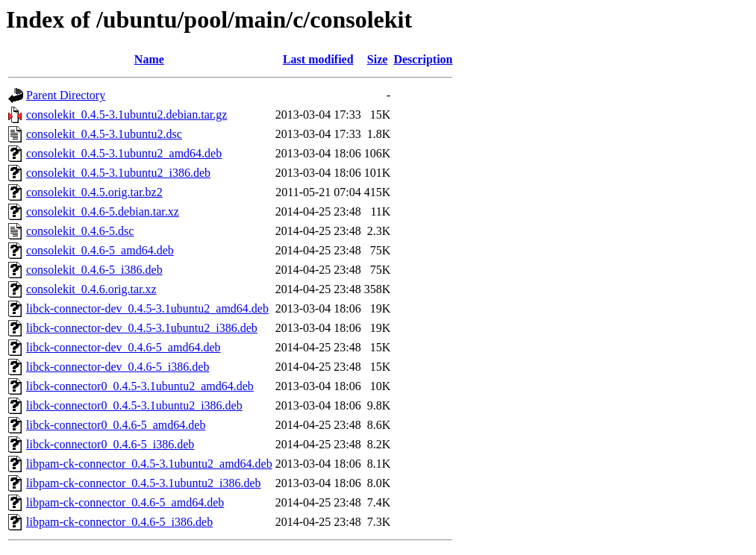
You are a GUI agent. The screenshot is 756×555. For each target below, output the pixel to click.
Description (423, 59)
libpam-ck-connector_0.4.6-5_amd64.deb (125, 502)
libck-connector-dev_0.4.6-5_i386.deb (118, 367)
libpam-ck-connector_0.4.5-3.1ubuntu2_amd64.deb (149, 464)
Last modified (318, 59)
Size (378, 59)
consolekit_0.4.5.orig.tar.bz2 (94, 192)
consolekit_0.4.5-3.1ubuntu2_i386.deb (118, 173)
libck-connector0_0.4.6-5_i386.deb (110, 444)
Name (149, 59)
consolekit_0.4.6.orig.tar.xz (91, 289)
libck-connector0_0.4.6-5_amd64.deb (116, 425)
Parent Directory (66, 95)
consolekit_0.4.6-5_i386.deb (94, 270)
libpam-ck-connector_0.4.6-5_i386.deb (119, 522)
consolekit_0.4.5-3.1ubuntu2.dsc (104, 134)
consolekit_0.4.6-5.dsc (80, 231)
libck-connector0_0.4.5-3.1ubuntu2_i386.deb (134, 405)
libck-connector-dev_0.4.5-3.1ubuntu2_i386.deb (142, 328)
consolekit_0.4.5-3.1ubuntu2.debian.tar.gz (126, 115)
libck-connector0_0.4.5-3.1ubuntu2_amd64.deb (140, 386)
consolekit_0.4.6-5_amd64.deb (100, 250)
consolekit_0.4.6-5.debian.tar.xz (103, 211)
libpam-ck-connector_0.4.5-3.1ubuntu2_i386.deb (144, 483)
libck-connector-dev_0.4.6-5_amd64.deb (123, 347)
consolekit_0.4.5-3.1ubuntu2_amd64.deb (124, 153)
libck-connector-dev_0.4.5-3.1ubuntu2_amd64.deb (147, 308)
